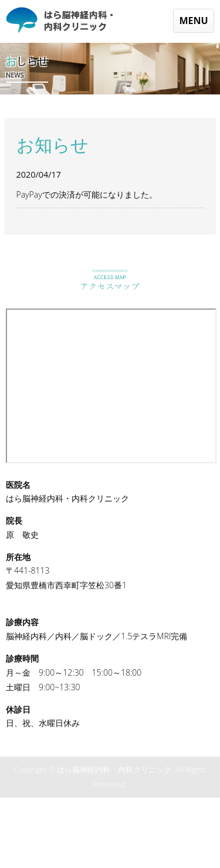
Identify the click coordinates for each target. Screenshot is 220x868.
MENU (193, 21)
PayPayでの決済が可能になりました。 (87, 194)
